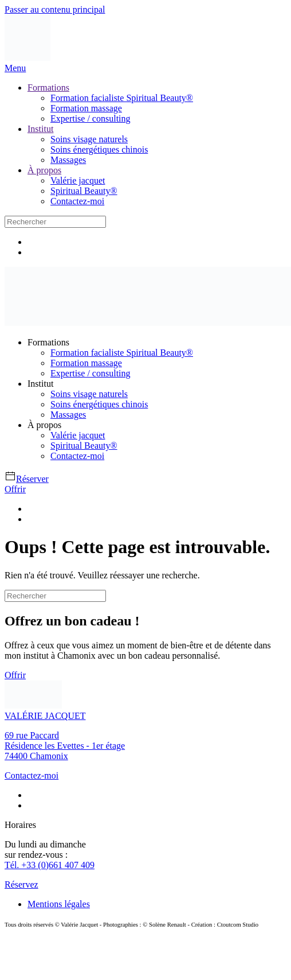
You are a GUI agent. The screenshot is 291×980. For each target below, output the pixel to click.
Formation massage (86, 108)
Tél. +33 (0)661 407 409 (50, 865)
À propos (44, 170)
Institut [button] (40, 384)
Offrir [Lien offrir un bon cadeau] (15, 675)
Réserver (27, 479)
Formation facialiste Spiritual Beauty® (122, 98)
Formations (48, 87)
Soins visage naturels (89, 139)
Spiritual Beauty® (84, 191)
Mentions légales (59, 904)
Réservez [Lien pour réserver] (21, 884)
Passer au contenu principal (55, 9)
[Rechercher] (55, 222)
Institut (40, 129)
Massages (68, 160)
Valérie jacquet (78, 180)
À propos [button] (44, 425)
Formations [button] (48, 342)
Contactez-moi (77, 201)
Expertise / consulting (91, 118)
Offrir (15, 489)
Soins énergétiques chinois (99, 149)
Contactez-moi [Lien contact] (32, 775)
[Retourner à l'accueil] (27, 58)
